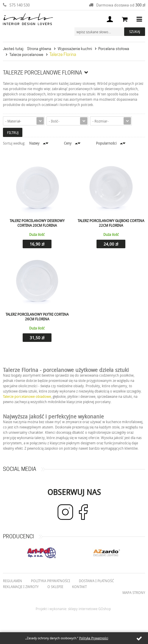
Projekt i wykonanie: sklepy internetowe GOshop (73, 609)
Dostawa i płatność (96, 581)
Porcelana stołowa (114, 49)
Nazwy (34, 143)
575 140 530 (20, 5)
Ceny (68, 143)
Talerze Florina (63, 54)
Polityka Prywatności (94, 638)
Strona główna (39, 49)
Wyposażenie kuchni (75, 49)
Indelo (28, 19)
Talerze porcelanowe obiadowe (27, 396)
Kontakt (79, 587)
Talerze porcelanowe (26, 54)
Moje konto (110, 19)
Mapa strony (134, 592)
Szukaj (135, 32)
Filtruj (13, 133)
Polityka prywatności (50, 581)
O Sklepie (55, 587)
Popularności (106, 143)
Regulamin (13, 581)
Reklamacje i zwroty (21, 587)
